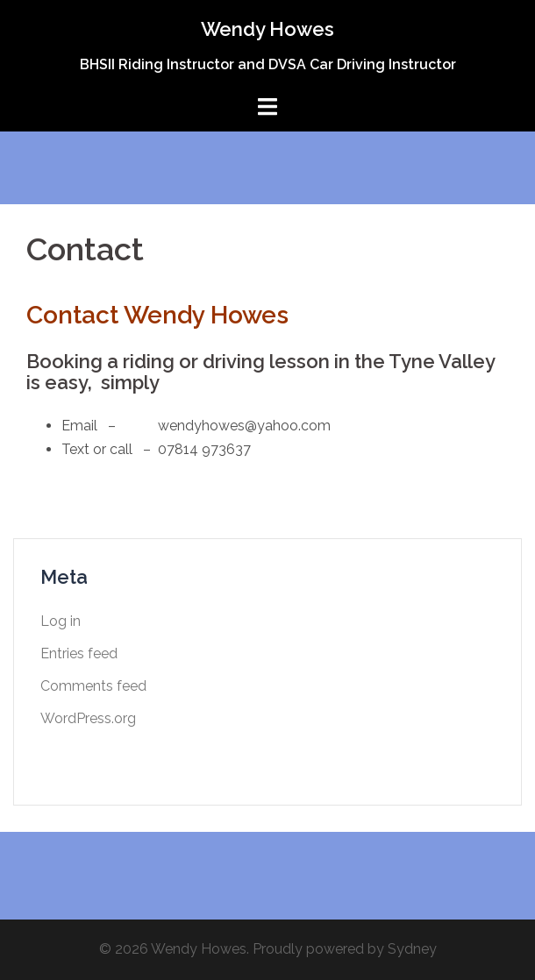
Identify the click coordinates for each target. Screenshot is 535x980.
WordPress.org (88, 718)
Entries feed (79, 653)
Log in (61, 621)
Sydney (412, 949)
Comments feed (93, 686)
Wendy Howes (267, 29)
